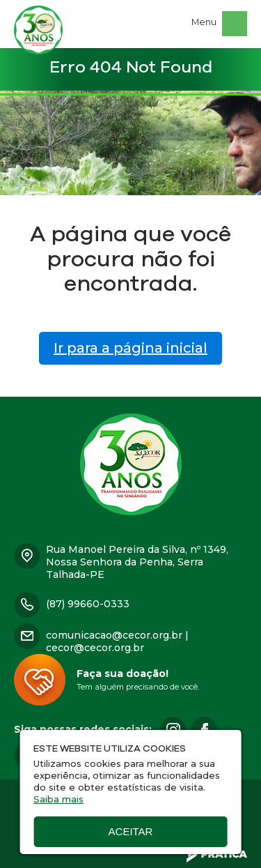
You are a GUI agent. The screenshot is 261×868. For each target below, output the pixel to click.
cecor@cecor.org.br (95, 648)
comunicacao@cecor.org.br (114, 635)
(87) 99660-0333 (88, 604)
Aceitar (131, 831)
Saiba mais (58, 799)
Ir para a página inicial (130, 348)
